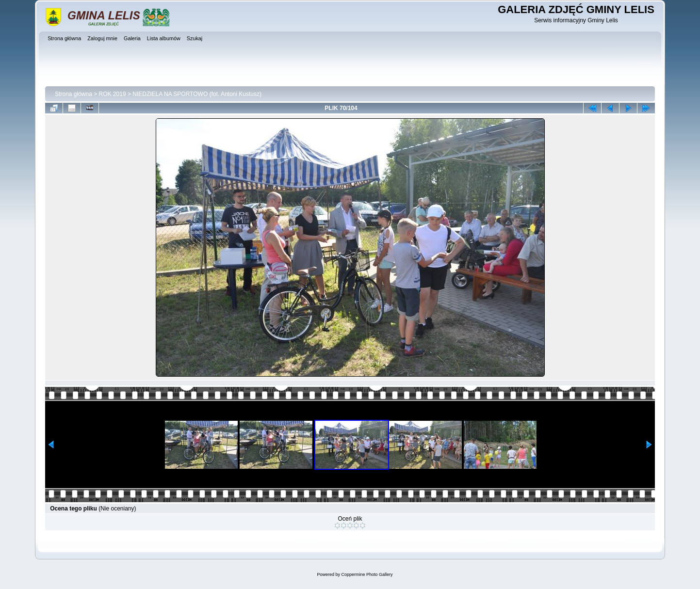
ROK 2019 (113, 94)
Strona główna (73, 94)
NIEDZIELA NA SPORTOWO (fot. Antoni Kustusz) (197, 94)
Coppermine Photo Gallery (367, 574)
